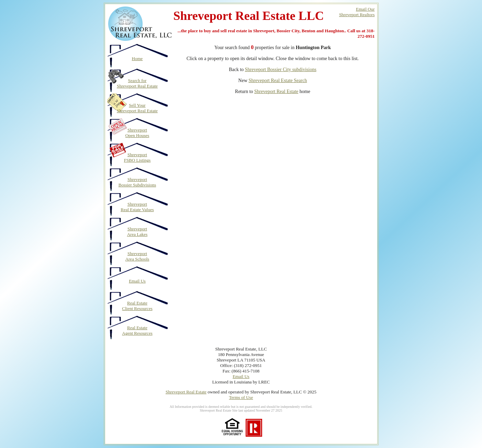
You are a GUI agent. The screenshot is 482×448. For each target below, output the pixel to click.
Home (137, 59)
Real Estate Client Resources (137, 306)
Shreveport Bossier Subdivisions (137, 182)
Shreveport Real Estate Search (278, 81)
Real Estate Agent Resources (137, 330)
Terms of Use (241, 397)
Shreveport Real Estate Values (137, 207)
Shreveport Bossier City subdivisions (281, 70)
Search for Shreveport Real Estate (137, 83)
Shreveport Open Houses (137, 133)
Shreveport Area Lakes (137, 232)
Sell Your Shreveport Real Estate (137, 108)
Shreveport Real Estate (276, 91)
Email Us (137, 281)
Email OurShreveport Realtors (357, 12)
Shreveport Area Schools (137, 256)
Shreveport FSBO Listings (137, 157)
